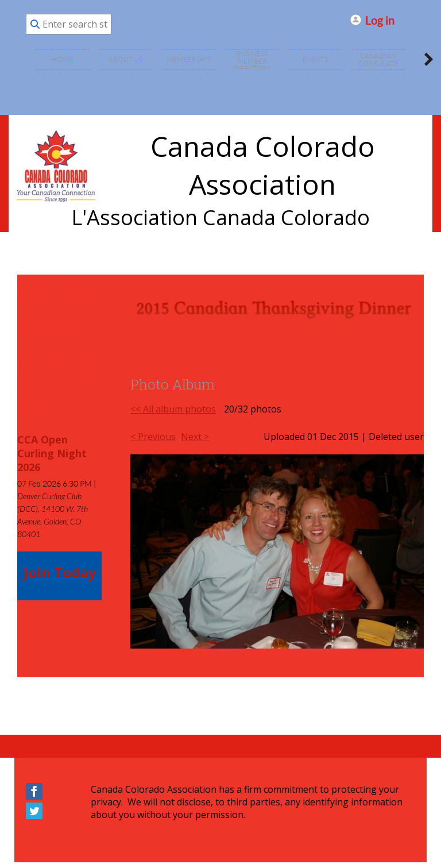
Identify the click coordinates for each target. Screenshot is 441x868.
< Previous (153, 437)
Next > (195, 437)
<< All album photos (173, 409)
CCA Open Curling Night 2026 (52, 453)
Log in (380, 20)
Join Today (60, 572)
